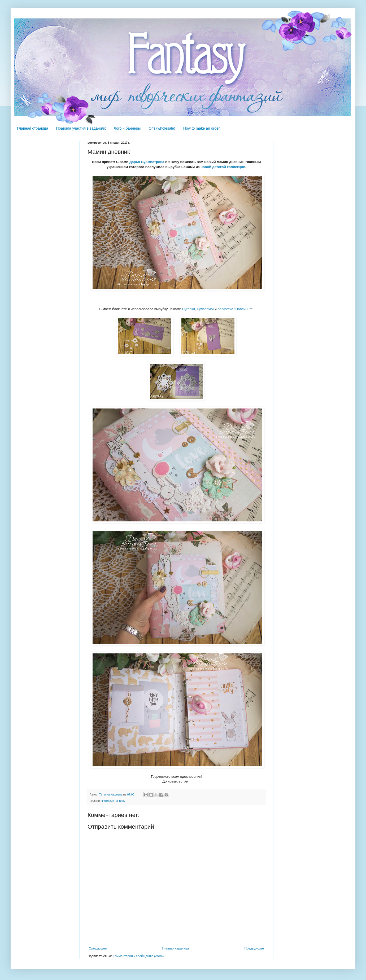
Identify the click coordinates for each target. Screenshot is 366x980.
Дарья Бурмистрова (147, 162)
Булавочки (205, 309)
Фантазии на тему (113, 801)
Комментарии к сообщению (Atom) (138, 956)
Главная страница (33, 128)
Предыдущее (254, 948)
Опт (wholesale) (162, 128)
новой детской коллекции (223, 167)
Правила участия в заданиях (81, 128)
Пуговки (189, 309)
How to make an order (202, 128)
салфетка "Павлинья (234, 309)
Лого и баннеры (127, 128)
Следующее (98, 948)
